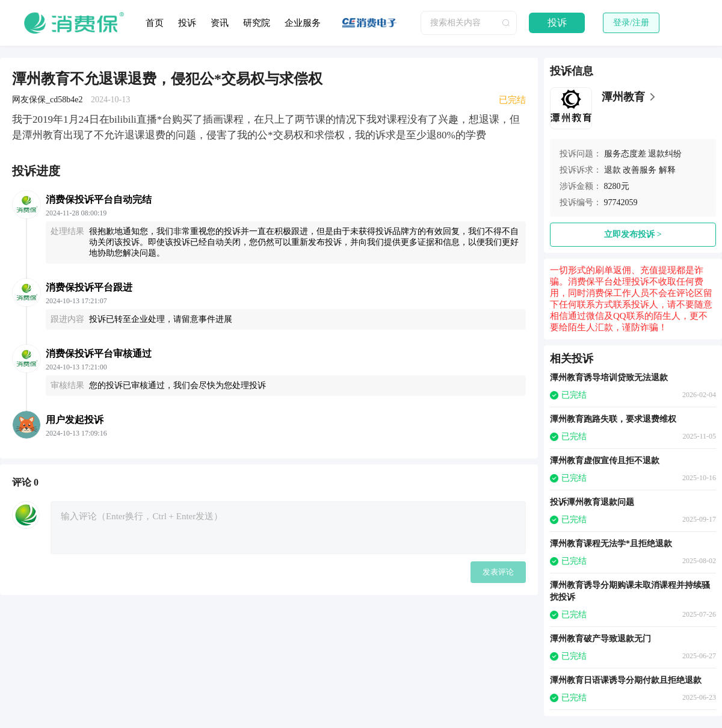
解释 (667, 170)
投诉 (187, 23)
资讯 (220, 23)
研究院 (257, 23)
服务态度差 (625, 154)
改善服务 (640, 170)
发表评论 (498, 572)
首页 (155, 23)
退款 (612, 170)
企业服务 (303, 23)
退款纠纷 (665, 154)
